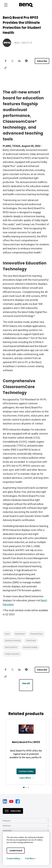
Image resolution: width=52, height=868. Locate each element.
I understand (16, 851)
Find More (31, 858)
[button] (24, 787)
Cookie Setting (14, 858)
